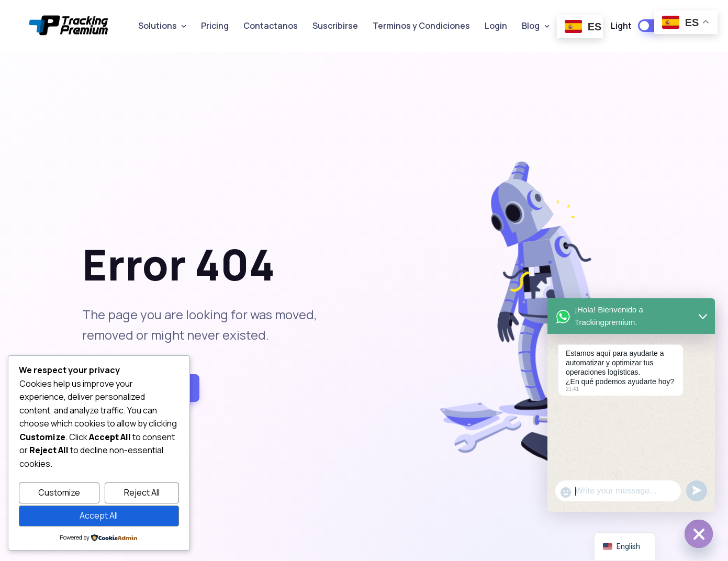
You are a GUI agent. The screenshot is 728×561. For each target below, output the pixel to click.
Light (621, 26)
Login (496, 26)
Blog (531, 26)
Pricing (215, 26)
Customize (59, 492)
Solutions (158, 26)
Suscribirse (335, 26)
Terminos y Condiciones (421, 26)
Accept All (99, 515)
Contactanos (271, 26)
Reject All (142, 492)
